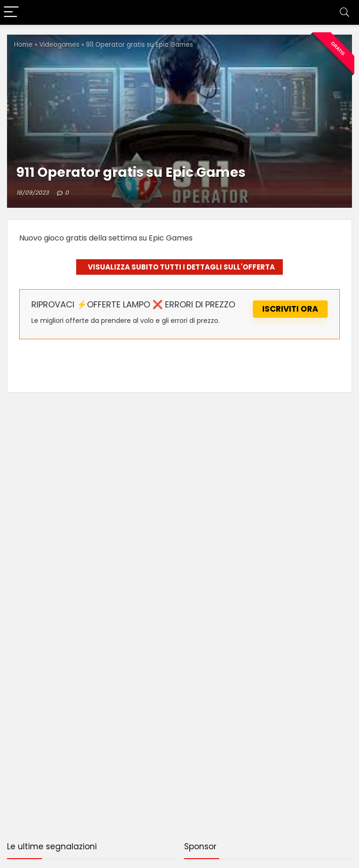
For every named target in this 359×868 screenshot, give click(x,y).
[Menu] (11, 12)
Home (23, 45)
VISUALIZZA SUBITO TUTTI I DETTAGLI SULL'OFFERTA (181, 267)
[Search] (345, 12)
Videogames (59, 45)
